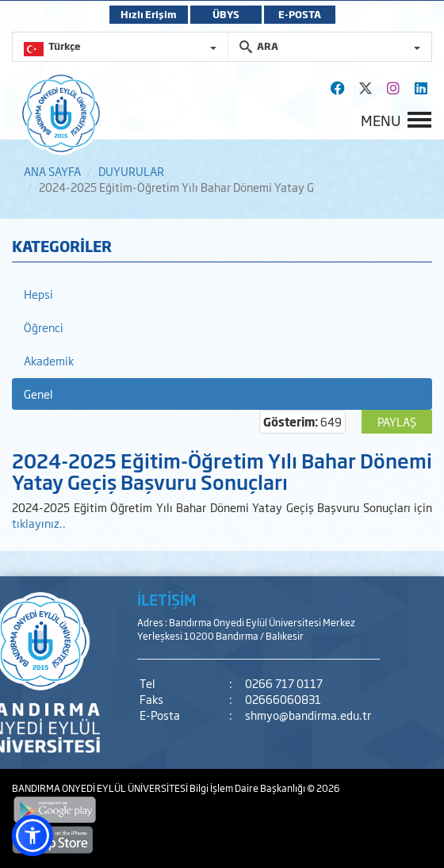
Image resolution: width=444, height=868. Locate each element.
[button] (33, 835)
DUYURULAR (131, 171)
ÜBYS (226, 14)
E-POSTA (300, 14)
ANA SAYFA (52, 171)
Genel (38, 394)
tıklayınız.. (39, 523)
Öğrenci (44, 327)
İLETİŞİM (166, 599)
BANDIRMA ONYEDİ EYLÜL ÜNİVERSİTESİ (101, 788)
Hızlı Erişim (149, 14)
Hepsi (38, 294)
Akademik (49, 360)
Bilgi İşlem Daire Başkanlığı (248, 788)
